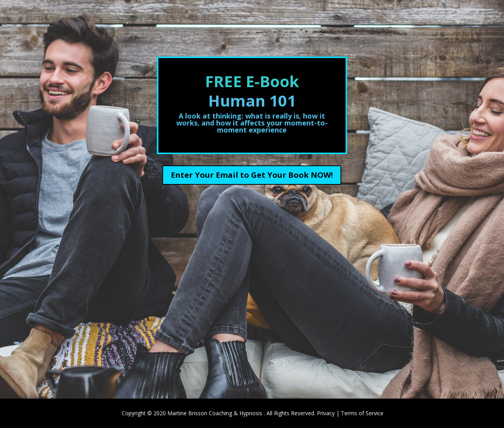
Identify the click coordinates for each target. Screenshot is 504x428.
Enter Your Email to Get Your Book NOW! (252, 175)
